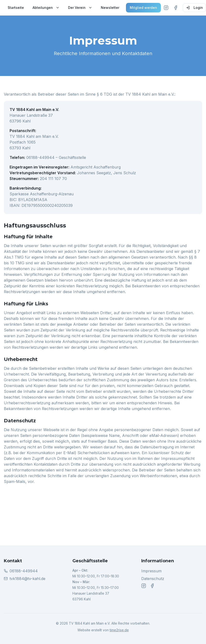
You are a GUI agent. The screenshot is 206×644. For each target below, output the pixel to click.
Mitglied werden (143, 8)
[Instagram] (166, 8)
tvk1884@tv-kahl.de (27, 579)
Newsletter (110, 8)
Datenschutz (153, 579)
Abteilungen (46, 8)
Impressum (151, 571)
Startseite (16, 8)
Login (194, 8)
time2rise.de (119, 630)
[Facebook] (176, 8)
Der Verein (80, 8)
